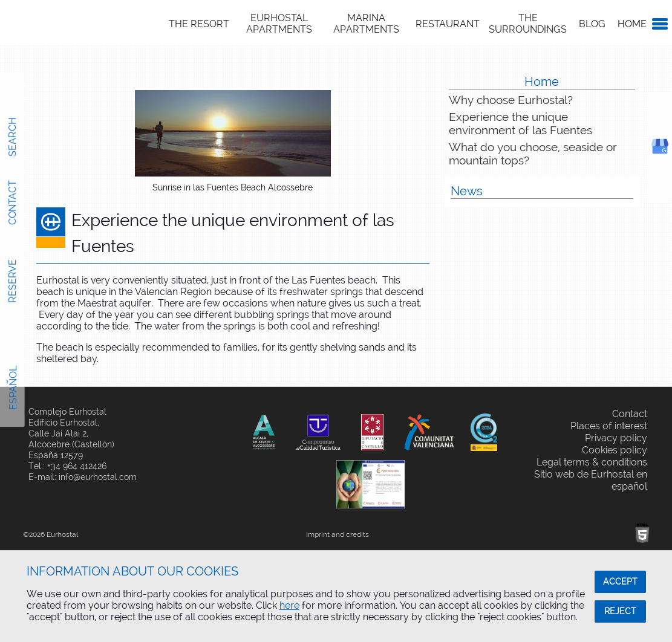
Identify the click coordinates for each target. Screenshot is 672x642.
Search (12, 137)
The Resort (199, 24)
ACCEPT (620, 582)
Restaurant (448, 24)
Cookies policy (615, 450)
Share (221, 412)
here (289, 605)
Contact (12, 203)
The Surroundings (528, 24)
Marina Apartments (366, 24)
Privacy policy (616, 438)
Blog (592, 24)
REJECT (620, 611)
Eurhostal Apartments (279, 24)
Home (632, 24)
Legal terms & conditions (592, 462)
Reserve (12, 281)
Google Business (671, 156)
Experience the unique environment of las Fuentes (520, 123)
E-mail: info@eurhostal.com (83, 477)
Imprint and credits (338, 534)
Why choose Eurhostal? (511, 100)
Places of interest (609, 426)
